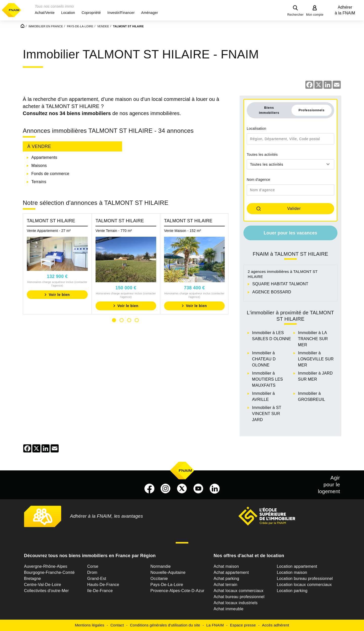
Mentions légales (90, 625)
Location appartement (297, 566)
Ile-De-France (100, 591)
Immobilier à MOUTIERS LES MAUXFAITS (267, 379)
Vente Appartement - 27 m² (49, 231)
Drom (92, 572)
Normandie (161, 566)
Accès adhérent (276, 625)
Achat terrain (225, 585)
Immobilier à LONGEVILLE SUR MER (316, 359)
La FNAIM (215, 625)
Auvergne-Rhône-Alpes (46, 566)
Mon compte (315, 15)
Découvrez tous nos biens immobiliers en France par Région (90, 556)
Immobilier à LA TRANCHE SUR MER (313, 339)
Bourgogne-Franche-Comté (49, 572)
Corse (93, 566)
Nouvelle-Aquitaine (168, 572)
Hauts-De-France (103, 585)
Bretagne (32, 579)
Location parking (292, 591)
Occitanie (159, 579)
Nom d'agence (258, 180)
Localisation (256, 128)
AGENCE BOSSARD (272, 292)
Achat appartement (231, 572)
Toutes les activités (262, 155)
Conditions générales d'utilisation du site (165, 625)
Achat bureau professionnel (239, 597)
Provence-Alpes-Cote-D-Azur (177, 591)
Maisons (39, 166)
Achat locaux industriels (236, 603)
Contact (117, 625)
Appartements (44, 157)
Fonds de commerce (50, 174)
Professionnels (312, 110)
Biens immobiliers (269, 110)
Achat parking (226, 579)
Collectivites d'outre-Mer (46, 591)
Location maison (292, 572)
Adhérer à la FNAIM (345, 10)
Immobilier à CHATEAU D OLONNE (264, 359)
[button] (45, 13)
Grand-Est (97, 579)
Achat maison (226, 566)
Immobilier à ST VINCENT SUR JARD (267, 414)
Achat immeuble (229, 609)
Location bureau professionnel (305, 579)
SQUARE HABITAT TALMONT (280, 284)
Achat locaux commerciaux (238, 591)
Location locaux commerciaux (304, 585)
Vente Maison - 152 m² (183, 231)
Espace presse (243, 625)
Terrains (39, 182)
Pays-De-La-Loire (167, 585)
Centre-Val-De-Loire (43, 585)
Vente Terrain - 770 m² (114, 231)
